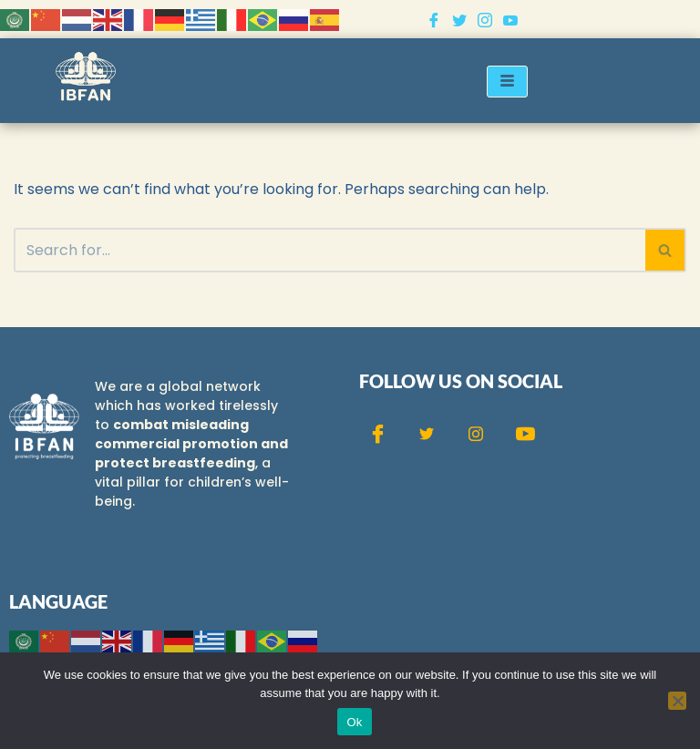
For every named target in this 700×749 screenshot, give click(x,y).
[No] (677, 701)
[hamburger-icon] (507, 82)
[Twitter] (459, 19)
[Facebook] (434, 19)
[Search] (329, 250)
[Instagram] (485, 19)
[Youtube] (510, 19)
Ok (354, 722)
